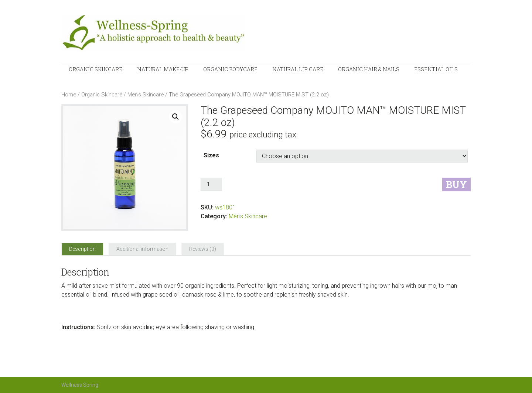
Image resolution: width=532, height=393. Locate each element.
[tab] (82, 249)
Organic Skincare (102, 95)
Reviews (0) (203, 249)
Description (82, 249)
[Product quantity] (211, 184)
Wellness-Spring (172, 33)
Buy (456, 184)
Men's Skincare (146, 95)
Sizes (211, 155)
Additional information (142, 249)
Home (69, 95)
